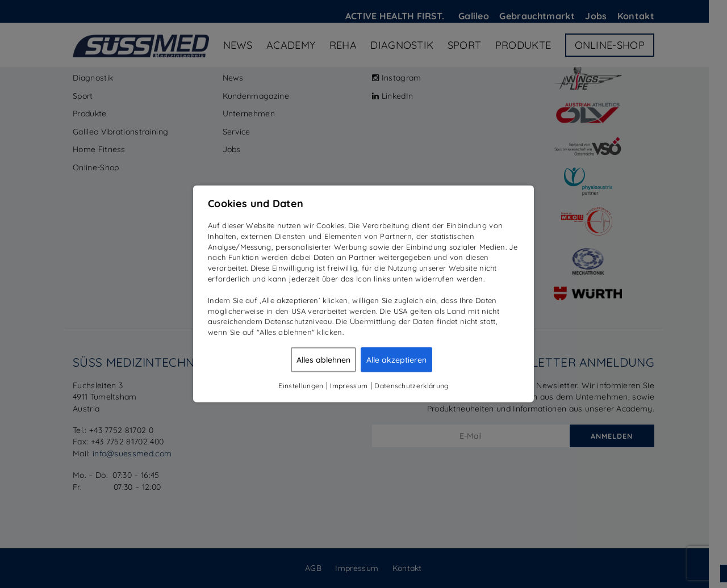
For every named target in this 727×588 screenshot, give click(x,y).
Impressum (349, 386)
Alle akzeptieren (396, 360)
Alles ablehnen (323, 360)
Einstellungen (301, 386)
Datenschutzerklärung (411, 386)
